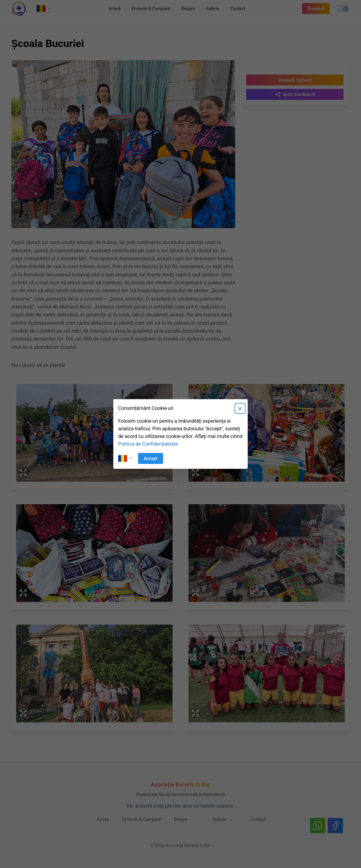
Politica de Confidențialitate (148, 444)
